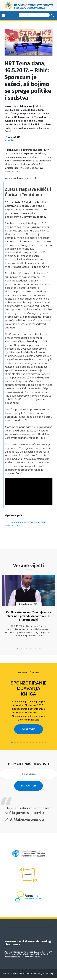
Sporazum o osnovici (22, 522)
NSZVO (38, 957)
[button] (17, 648)
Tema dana (40, 522)
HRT (7, 522)
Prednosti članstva (28, 673)
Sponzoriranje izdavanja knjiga (29, 688)
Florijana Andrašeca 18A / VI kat (29, 952)
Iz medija (9, 140)
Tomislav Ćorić (12, 525)
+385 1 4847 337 (31, 954)
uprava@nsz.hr (12, 957)
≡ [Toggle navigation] (4, 15)
